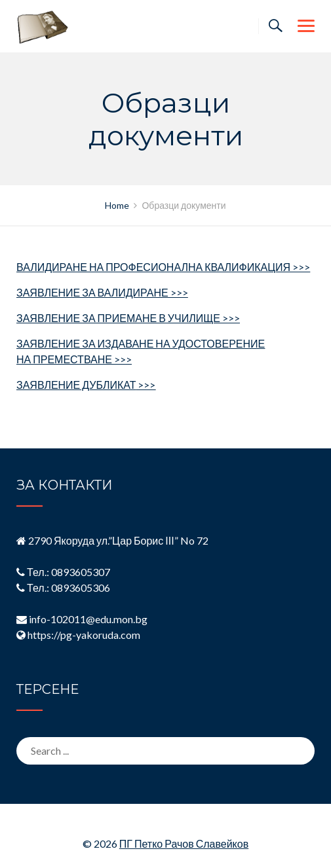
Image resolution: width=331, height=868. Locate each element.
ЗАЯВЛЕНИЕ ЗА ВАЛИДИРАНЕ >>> (102, 292)
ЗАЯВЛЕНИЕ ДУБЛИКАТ (86, 385)
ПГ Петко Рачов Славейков (184, 843)
